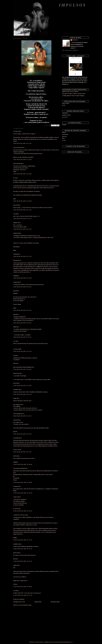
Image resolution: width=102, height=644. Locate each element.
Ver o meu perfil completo (70, 51)
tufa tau (15, 205)
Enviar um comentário (19, 599)
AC (14, 178)
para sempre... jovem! (20, 38)
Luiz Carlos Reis (17, 147)
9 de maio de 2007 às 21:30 (22, 351)
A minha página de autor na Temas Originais (73, 96)
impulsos (15, 223)
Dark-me (15, 553)
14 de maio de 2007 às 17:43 (23, 595)
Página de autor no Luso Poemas (70, 91)
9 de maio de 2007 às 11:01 (22, 143)
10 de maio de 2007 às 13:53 (23, 540)
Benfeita (64, 125)
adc (14, 355)
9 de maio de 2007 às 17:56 (22, 256)
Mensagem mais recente (19, 602)
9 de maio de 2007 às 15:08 (22, 174)
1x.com (64, 140)
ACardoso (16, 131)
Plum (15, 314)
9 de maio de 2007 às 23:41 (22, 452)
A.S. (14, 341)
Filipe (15, 327)
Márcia (15, 456)
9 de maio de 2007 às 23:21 (22, 416)
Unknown (16, 233)
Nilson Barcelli (17, 164)
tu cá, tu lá (65, 117)
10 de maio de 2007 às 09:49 (23, 482)
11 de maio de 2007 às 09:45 (23, 587)
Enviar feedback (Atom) (25, 605)
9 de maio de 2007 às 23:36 (22, 434)
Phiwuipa (16, 260)
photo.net (64, 136)
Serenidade (16, 438)
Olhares (64, 132)
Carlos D (15, 497)
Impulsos (73, 5)
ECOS (64, 105)
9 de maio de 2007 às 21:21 (22, 337)
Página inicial (38, 602)
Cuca (15, 591)
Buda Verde (16, 373)
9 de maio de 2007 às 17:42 (22, 229)
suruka (15, 565)
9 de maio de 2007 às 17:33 (22, 219)
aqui (85, 82)
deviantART (65, 134)
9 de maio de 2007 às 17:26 (22, 210)
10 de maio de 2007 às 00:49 (23, 464)
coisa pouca (65, 113)
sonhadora (16, 389)
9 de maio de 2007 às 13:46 (22, 160)
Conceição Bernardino (19, 468)
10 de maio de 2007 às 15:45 (23, 549)
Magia (15, 398)
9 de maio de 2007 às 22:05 (22, 386)
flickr (63, 138)
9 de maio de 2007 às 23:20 (22, 394)
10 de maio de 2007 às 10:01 (23, 493)
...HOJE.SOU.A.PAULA (19, 515)
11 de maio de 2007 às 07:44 (23, 561)
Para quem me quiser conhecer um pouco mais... (74, 94)
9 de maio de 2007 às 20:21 (22, 323)
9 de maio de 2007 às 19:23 (22, 287)
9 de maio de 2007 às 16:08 (22, 201)
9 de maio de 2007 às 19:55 (22, 310)
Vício (15, 214)
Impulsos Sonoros (66, 115)
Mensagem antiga (55, 602)
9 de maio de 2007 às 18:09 (22, 278)
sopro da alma (66, 103)
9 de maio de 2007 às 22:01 (22, 369)
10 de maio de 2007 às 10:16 (23, 511)
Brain (15, 291)
